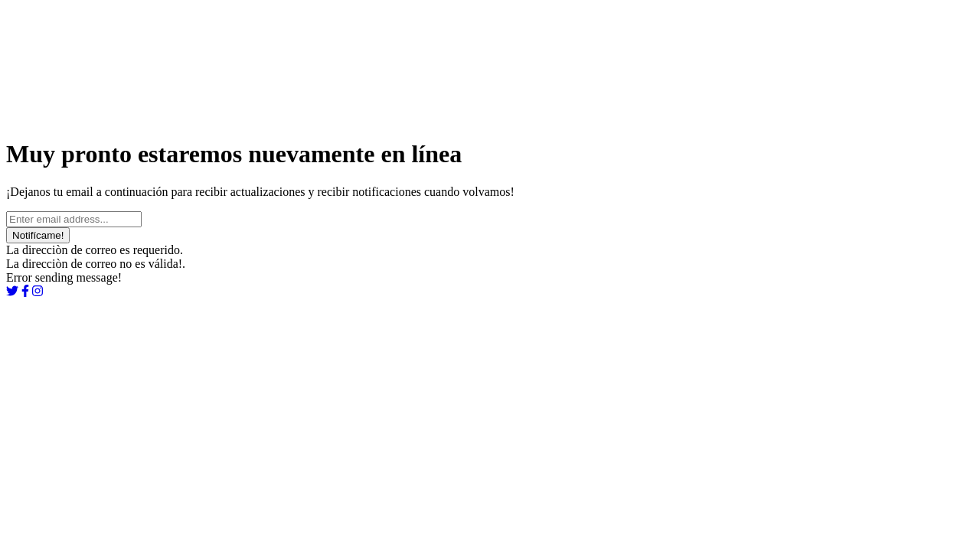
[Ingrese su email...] (74, 219)
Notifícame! (38, 235)
